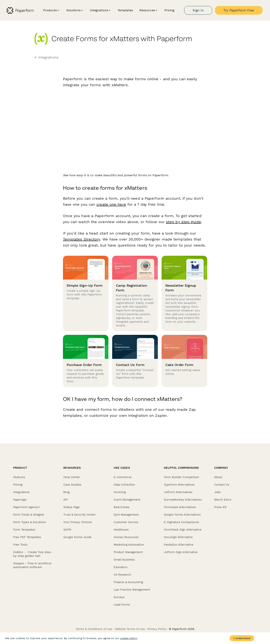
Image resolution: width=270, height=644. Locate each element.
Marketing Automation (129, 545)
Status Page (71, 507)
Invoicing (120, 492)
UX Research (122, 575)
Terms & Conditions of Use (94, 629)
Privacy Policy (157, 629)
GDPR (67, 530)
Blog (66, 492)
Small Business (124, 560)
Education (121, 567)
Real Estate (122, 507)
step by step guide (183, 222)
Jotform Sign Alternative (181, 552)
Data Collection (124, 485)
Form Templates (24, 530)
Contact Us (222, 485)
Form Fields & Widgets (29, 515)
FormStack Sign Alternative (183, 530)
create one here (111, 204)
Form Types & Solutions (29, 522)
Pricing (169, 10)
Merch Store (223, 500)
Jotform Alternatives (178, 492)
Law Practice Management (132, 590)
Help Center (72, 477)
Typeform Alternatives (179, 485)
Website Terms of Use (130, 629)
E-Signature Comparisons (181, 522)
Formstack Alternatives (180, 507)
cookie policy (129, 638)
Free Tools (20, 545)
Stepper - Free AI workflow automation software (32, 565)
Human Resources (126, 537)
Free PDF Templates (27, 537)
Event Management (127, 500)
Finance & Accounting (128, 582)
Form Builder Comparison (181, 477)
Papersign (20, 500)
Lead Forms (122, 605)
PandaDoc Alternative (179, 545)
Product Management (128, 552)
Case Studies (72, 485)
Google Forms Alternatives (182, 515)
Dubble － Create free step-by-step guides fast (33, 554)
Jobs (217, 492)
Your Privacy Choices (78, 522)
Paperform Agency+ (27, 507)
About (218, 477)
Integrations (21, 492)
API (65, 500)
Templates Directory (82, 239)
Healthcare (121, 530)
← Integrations (46, 57)
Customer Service (126, 522)
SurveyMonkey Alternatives (183, 500)
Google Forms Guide (77, 537)
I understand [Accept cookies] (242, 638)
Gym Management (126, 515)
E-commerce (123, 477)
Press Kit (220, 507)
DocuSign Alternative (178, 537)
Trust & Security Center (79, 515)
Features (19, 477)
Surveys (119, 597)
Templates (125, 10)
